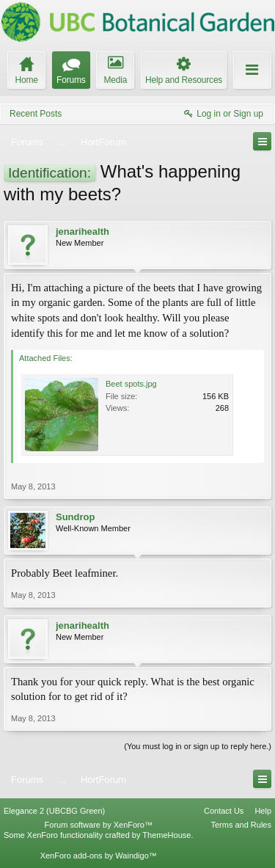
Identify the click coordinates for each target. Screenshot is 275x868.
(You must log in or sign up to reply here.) (198, 746)
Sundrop (75, 517)
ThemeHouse (166, 835)
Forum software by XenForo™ (99, 825)
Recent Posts (36, 114)
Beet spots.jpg (131, 384)
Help (263, 811)
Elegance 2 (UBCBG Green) (54, 811)
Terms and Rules (241, 825)
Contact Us (224, 811)
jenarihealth (82, 231)
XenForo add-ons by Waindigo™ (99, 856)
